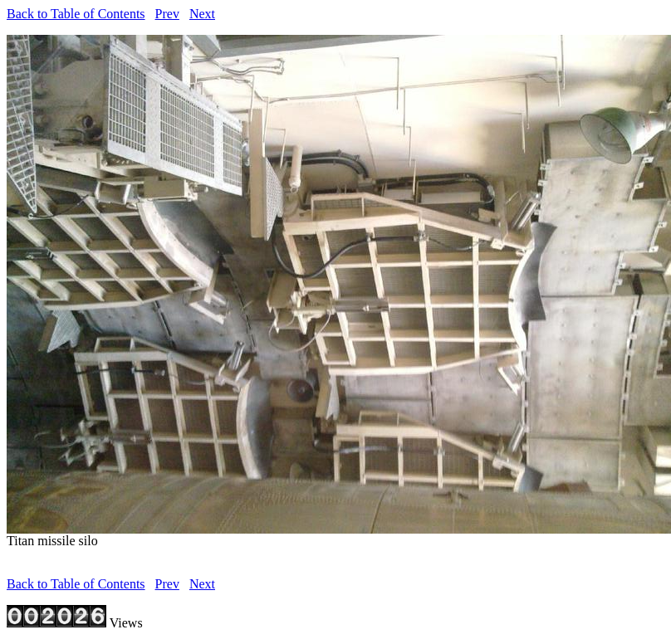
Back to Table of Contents (76, 14)
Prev (167, 14)
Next (202, 14)
